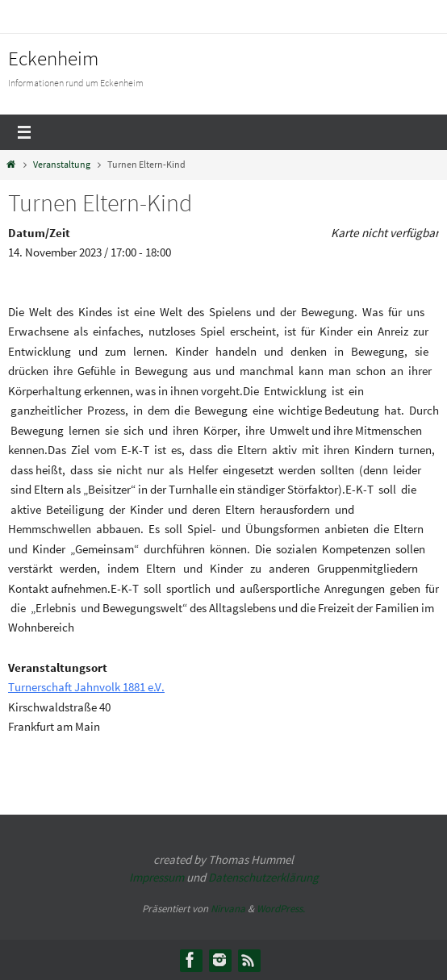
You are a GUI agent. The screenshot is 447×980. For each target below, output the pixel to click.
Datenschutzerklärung (263, 877)
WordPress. (281, 909)
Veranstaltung (62, 164)
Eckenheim (53, 58)
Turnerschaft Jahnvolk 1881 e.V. (86, 687)
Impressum (157, 877)
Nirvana (228, 909)
